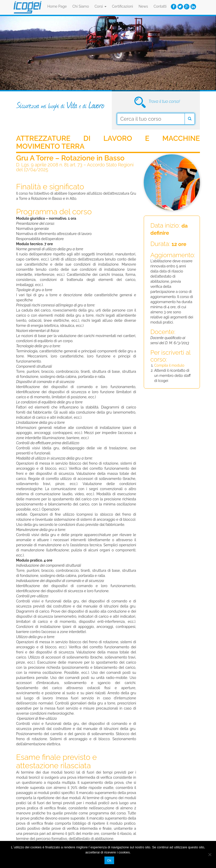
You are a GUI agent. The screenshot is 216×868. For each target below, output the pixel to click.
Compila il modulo (169, 365)
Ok (109, 860)
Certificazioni (123, 6)
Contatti (160, 6)
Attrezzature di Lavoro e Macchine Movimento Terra (108, 142)
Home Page (57, 6)
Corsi (100, 6)
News (143, 6)
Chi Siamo (81, 6)
